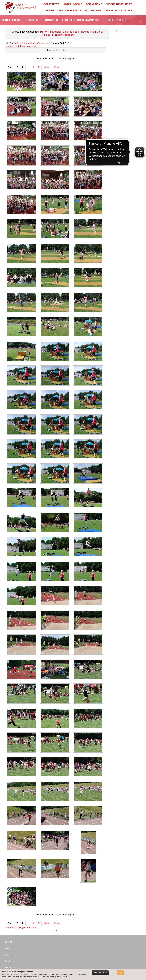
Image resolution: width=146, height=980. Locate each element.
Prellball (45, 35)
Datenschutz (11, 967)
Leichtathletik (71, 32)
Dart (99, 32)
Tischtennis (88, 32)
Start (7, 949)
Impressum (10, 961)
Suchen (114, 29)
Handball (56, 32)
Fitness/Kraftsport (63, 35)
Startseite (14, 43)
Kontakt (9, 955)
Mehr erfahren (100, 973)
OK (120, 973)
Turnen (44, 32)
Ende (57, 67)
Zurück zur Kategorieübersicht (21, 46)
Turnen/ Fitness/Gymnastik (35, 43)
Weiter (47, 67)
